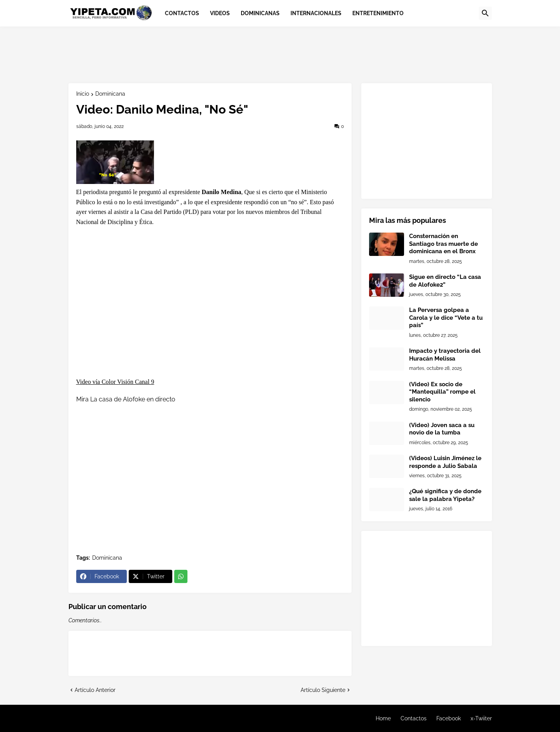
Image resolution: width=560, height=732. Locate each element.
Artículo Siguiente (323, 690)
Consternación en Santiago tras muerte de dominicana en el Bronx (444, 244)
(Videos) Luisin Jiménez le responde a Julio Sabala (445, 462)
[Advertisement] (210, 54)
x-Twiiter (481, 718)
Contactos (414, 718)
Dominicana (110, 94)
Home (383, 718)
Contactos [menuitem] (182, 13)
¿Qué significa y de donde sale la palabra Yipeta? (445, 495)
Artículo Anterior (95, 690)
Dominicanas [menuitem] (260, 13)
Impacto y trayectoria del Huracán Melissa (445, 355)
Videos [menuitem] (220, 13)
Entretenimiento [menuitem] (378, 13)
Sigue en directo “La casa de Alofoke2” (445, 281)
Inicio (83, 94)
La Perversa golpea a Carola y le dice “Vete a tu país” (446, 318)
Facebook (449, 718)
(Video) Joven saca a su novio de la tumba (442, 429)
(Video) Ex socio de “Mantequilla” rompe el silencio (442, 392)
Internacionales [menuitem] (316, 13)
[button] (485, 13)
